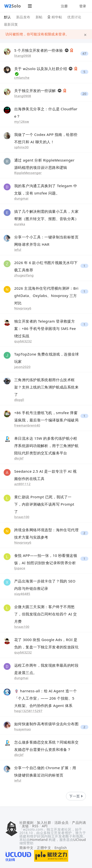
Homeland (39, 840)
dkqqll (19, 400)
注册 (64, 6)
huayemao (23, 729)
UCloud (80, 840)
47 (84, 54)
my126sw (22, 122)
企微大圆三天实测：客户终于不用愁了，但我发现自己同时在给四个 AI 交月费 (46, 614)
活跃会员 (62, 822)
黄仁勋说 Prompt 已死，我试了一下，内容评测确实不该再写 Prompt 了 (44, 504)
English (61, 848)
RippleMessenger (28, 173)
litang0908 (23, 56)
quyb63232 (23, 341)
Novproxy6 (23, 308)
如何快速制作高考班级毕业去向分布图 (46, 724)
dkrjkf (19, 458)
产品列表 (79, 822)
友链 (25, 826)
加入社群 (44, 822)
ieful (18, 250)
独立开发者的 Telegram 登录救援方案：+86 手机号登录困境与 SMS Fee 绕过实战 (45, 328)
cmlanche (22, 78)
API (45, 826)
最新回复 (11, 24)
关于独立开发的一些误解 (36, 91)
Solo (13, 6)
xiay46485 (22, 594)
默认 (7, 17)
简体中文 (26, 848)
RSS (35, 826)
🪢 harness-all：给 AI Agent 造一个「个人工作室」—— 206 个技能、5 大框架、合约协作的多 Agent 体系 (46, 698)
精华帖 (55, 17)
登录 (83, 6)
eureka (20, 224)
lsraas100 (22, 517)
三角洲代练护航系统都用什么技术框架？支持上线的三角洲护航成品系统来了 (46, 387)
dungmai (21, 198)
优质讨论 (74, 17)
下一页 (76, 796)
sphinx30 (21, 147)
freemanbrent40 (27, 425)
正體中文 (44, 848)
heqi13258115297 (28, 711)
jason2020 (22, 367)
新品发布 (23, 17)
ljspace (20, 568)
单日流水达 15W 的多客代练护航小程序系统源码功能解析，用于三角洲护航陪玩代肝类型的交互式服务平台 (46, 446)
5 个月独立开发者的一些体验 (39, 50)
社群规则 (26, 822)
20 (84, 94)
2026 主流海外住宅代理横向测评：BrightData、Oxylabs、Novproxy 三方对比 (46, 296)
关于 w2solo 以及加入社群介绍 (41, 69)
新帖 (39, 17)
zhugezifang (24, 275)
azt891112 (22, 484)
